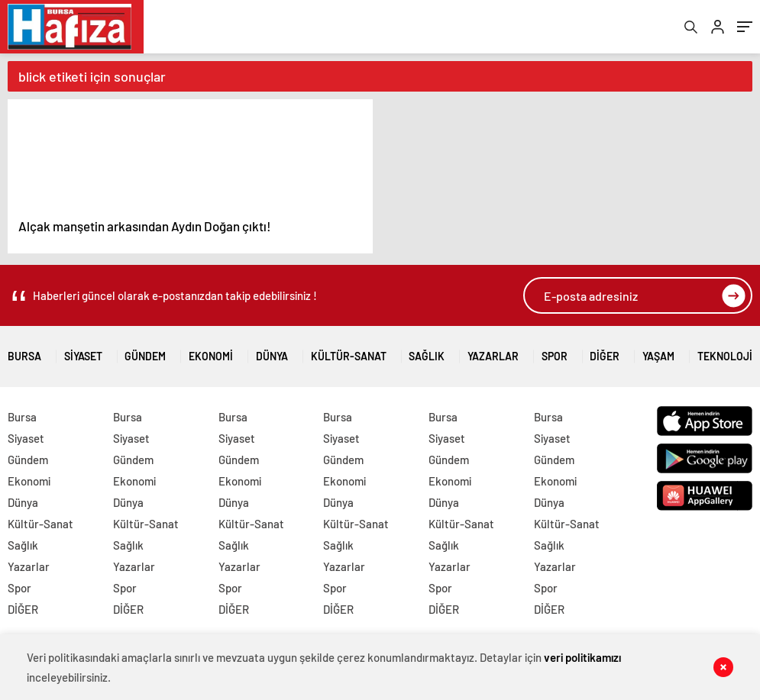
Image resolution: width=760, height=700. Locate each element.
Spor (555, 351)
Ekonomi (211, 351)
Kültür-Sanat (349, 351)
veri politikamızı (582, 657)
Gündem (145, 351)
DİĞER (605, 351)
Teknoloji (725, 351)
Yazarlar (493, 351)
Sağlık (427, 351)
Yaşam (658, 351)
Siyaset (83, 351)
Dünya (272, 351)
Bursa (24, 351)
